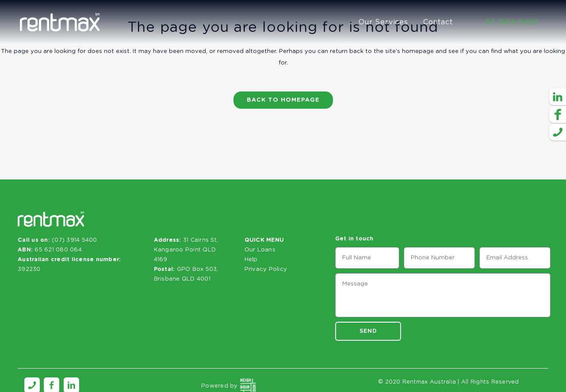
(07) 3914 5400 (75, 240)
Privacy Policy (266, 269)
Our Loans (260, 250)
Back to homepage (283, 100)
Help (251, 260)
